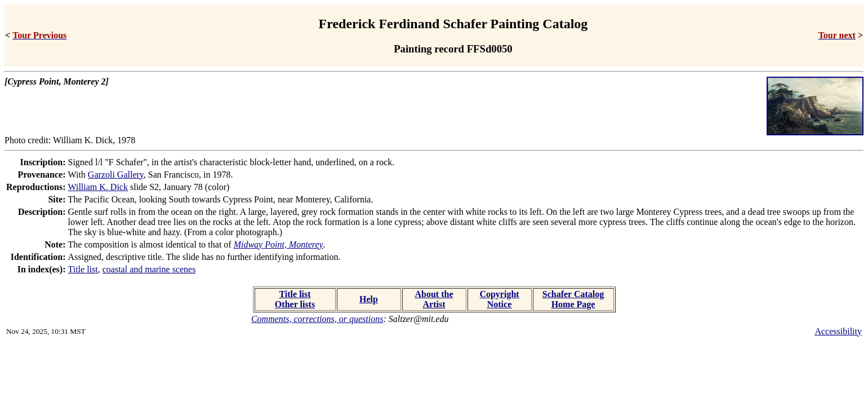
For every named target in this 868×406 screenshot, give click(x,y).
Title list (83, 269)
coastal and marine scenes (149, 269)
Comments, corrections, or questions (317, 319)
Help (369, 299)
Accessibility (838, 331)
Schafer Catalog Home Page (573, 299)
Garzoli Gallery (116, 175)
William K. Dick (98, 187)
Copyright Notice (499, 299)
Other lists (295, 304)
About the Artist (434, 299)
